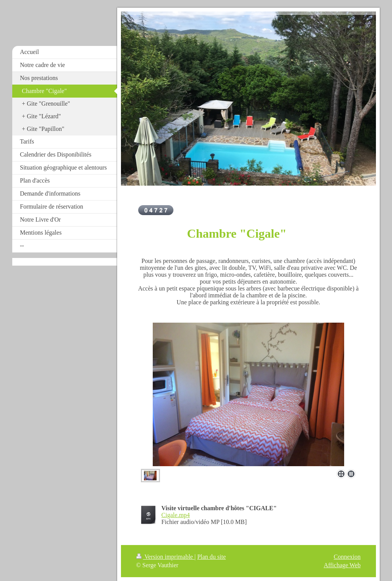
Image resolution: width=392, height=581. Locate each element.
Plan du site (212, 557)
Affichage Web (342, 565)
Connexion (347, 557)
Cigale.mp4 (176, 515)
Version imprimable (165, 557)
